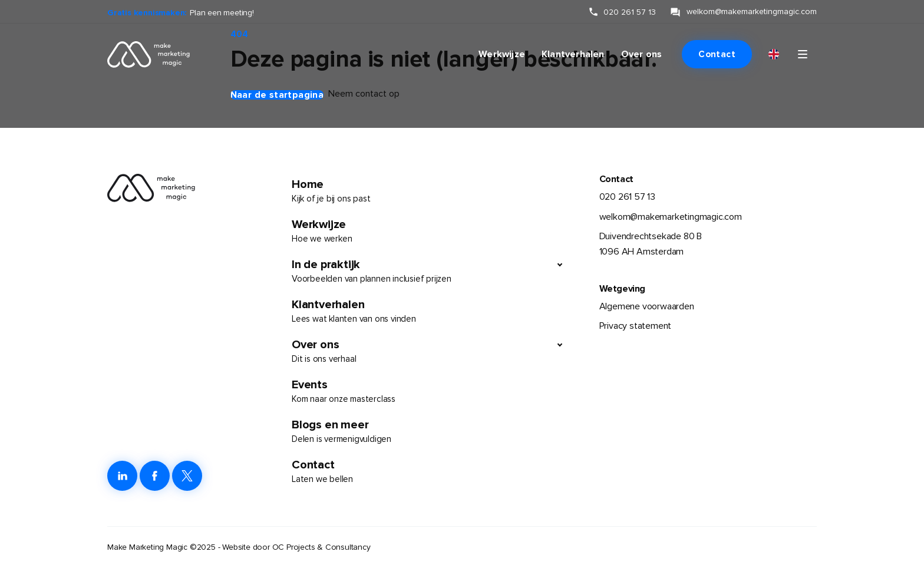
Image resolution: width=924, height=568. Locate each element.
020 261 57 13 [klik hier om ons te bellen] (630, 12)
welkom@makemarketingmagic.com (671, 217)
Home (431, 191)
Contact (717, 54)
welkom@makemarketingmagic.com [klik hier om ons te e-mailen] (752, 11)
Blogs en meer (431, 432)
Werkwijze (502, 54)
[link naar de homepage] (141, 54)
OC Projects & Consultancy (321, 547)
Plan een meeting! (222, 13)
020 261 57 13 (627, 197)
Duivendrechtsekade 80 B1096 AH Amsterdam (651, 244)
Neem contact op (364, 94)
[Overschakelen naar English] (774, 55)
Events (431, 392)
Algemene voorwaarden (647, 306)
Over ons (642, 54)
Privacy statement (636, 326)
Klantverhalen (573, 54)
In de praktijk (421, 272)
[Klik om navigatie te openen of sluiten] (803, 54)
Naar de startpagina (277, 95)
